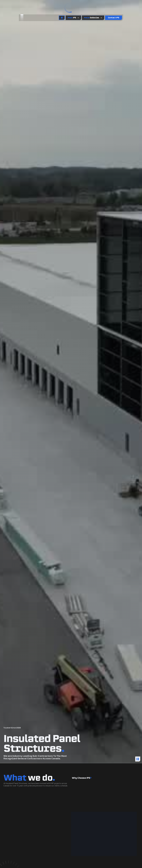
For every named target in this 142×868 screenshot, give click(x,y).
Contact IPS (114, 18)
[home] (27, 18)
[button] (71, 7)
